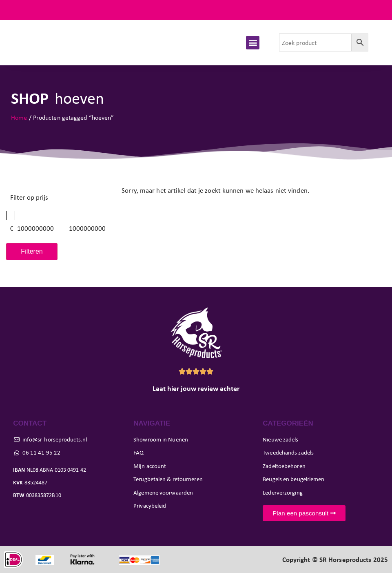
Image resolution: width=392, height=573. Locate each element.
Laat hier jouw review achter (196, 388)
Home (19, 117)
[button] (253, 43)
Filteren (32, 251)
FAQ (375, 10)
